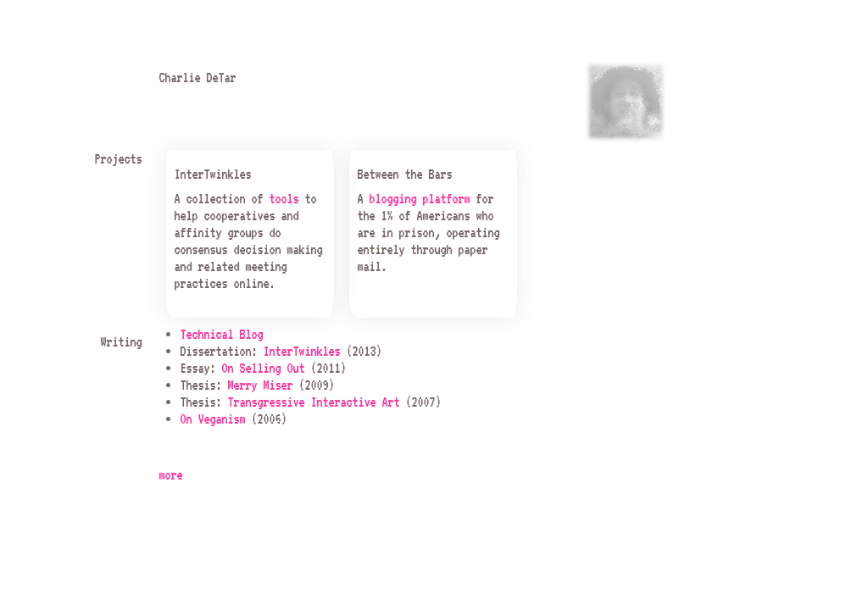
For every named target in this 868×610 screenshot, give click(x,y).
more (170, 474)
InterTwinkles (301, 351)
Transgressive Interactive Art (313, 402)
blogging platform (419, 198)
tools (284, 198)
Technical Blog (221, 334)
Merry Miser (260, 385)
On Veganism (212, 419)
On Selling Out (263, 368)
